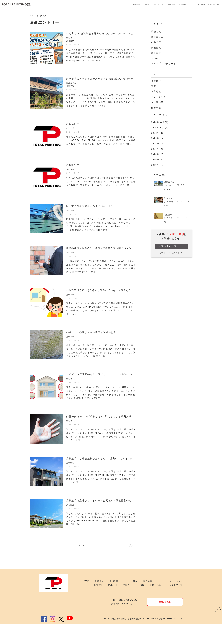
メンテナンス (159, 97)
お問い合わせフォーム (172, 247)
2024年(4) (157, 133)
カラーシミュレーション (170, 601)
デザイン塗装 (131, 601)
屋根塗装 (156, 53)
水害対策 (156, 92)
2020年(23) (158, 154)
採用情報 (98, 605)
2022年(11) (158, 144)
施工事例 (113, 605)
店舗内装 (156, 32)
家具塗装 (156, 42)
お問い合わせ (157, 605)
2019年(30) (158, 160)
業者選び (156, 81)
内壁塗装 (156, 48)
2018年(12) (158, 165)
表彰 (154, 86)
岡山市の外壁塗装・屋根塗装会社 (125, 639)
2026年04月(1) (160, 122)
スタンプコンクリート (164, 64)
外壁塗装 (156, 108)
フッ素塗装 (157, 102)
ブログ (126, 605)
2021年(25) (158, 149)
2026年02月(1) (160, 128)
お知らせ (156, 58)
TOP (32, 16)
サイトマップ (176, 605)
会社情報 (140, 605)
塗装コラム (157, 37)
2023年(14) (158, 138)
